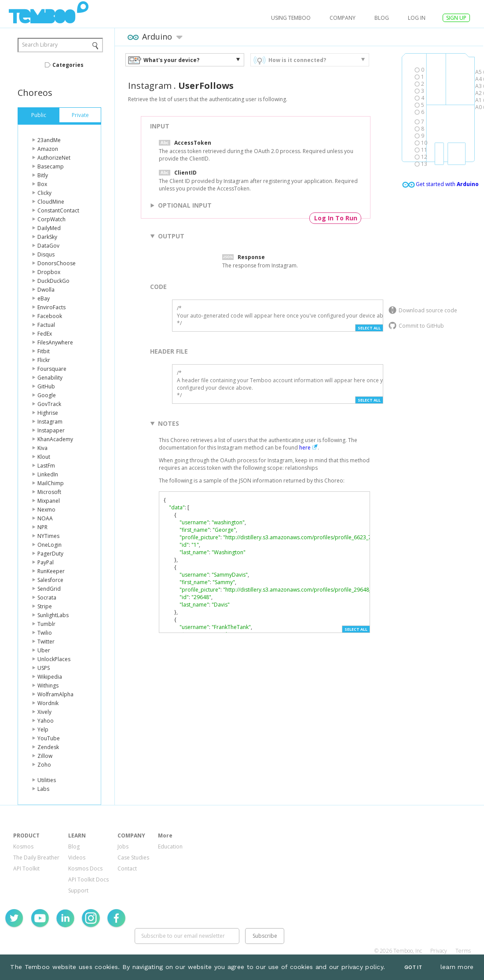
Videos (77, 857)
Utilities (47, 780)
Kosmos (23, 847)
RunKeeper (51, 571)
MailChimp (51, 483)
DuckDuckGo (53, 281)
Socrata (47, 598)
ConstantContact (58, 210)
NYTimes (48, 536)
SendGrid (49, 589)
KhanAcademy (55, 439)
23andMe (49, 140)
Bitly (43, 175)
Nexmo (46, 510)
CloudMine (51, 202)
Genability (50, 378)
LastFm (46, 466)
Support (78, 890)
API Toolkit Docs (88, 879)
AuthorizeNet (54, 158)
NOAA (45, 518)
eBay (44, 298)
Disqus (46, 254)
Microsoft (49, 492)
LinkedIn (48, 474)
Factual (46, 325)
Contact (127, 868)
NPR (42, 527)
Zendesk (48, 747)
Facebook (50, 316)
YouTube (49, 738)
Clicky (44, 193)
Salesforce (50, 580)
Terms (463, 951)
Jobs (123, 847)
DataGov (48, 246)
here (305, 448)
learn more (457, 967)
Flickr (44, 360)
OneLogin (49, 545)
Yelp (43, 730)
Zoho (44, 765)
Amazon (48, 149)
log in (417, 18)
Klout (44, 457)
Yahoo (46, 721)
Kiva (42, 448)
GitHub (46, 386)
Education (170, 847)
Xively (44, 712)
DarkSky (47, 237)
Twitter (46, 642)
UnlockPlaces (54, 659)
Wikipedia (50, 677)
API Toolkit (26, 868)
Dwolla (46, 290)
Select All (369, 328)
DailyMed (49, 228)
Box (42, 184)
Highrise (48, 413)
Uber (44, 650)
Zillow (45, 756)
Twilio (45, 633)
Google (47, 395)
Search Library (40, 45)
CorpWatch (51, 219)
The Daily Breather (36, 857)
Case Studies (133, 857)
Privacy (439, 951)
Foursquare (52, 369)
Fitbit (44, 351)
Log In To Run (336, 218)
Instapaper (51, 430)
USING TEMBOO (291, 18)
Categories (68, 65)
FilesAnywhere (55, 342)
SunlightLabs (53, 615)
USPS (44, 668)
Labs (43, 789)
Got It (413, 967)
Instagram (50, 422)
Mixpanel (49, 501)
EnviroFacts (51, 307)
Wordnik (48, 703)
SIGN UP (456, 18)
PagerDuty (50, 554)
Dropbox (49, 272)
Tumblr (46, 624)
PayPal (46, 562)
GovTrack (49, 404)
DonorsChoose (57, 263)
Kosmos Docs (85, 868)
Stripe (45, 606)
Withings (48, 686)
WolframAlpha (55, 694)
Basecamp (51, 166)
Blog (382, 18)
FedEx (45, 334)
